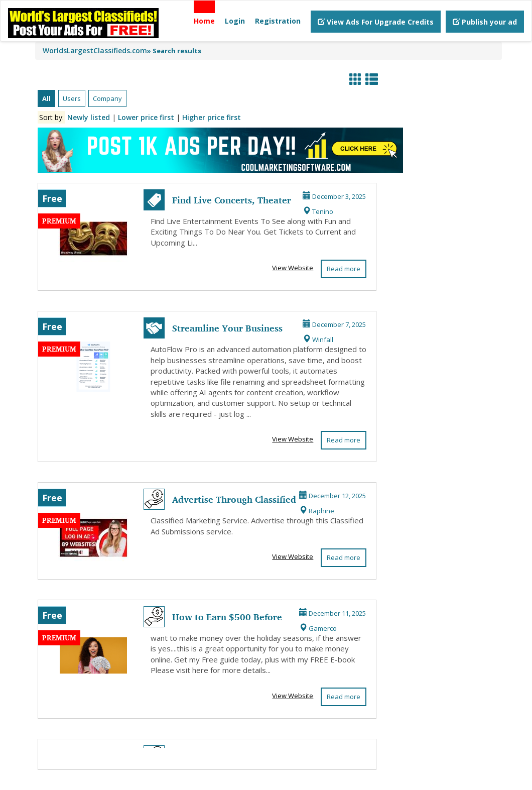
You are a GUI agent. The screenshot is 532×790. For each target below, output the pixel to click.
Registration (278, 21)
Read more (344, 269)
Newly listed (89, 117)
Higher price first (212, 117)
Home (204, 21)
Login (235, 21)
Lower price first (146, 117)
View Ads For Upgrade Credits (376, 22)
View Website (293, 268)
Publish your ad (485, 22)
